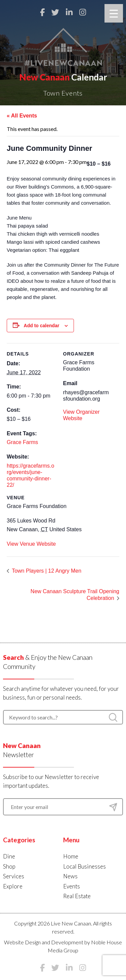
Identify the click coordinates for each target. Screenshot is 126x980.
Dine (9, 856)
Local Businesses (85, 866)
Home (71, 856)
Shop (9, 866)
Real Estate (77, 896)
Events (72, 886)
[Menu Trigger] (114, 13)
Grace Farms (22, 442)
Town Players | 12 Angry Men (46, 571)
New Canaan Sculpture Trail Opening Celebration (75, 595)
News (70, 876)
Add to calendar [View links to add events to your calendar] (42, 326)
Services (14, 876)
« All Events (22, 116)
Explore (13, 886)
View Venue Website (31, 544)
